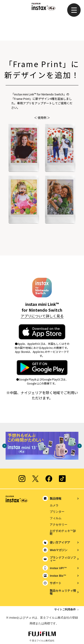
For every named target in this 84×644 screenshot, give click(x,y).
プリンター (57, 512)
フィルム (56, 518)
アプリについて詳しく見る (42, 316)
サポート (56, 583)
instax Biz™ (58, 576)
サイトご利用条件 (65, 609)
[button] (74, 10)
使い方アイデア (60, 542)
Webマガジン (59, 550)
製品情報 (56, 499)
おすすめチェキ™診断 (63, 532)
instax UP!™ (58, 568)
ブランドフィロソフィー (63, 559)
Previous (4, 446)
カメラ (54, 505)
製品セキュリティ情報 (63, 592)
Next (80, 446)
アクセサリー (58, 525)
